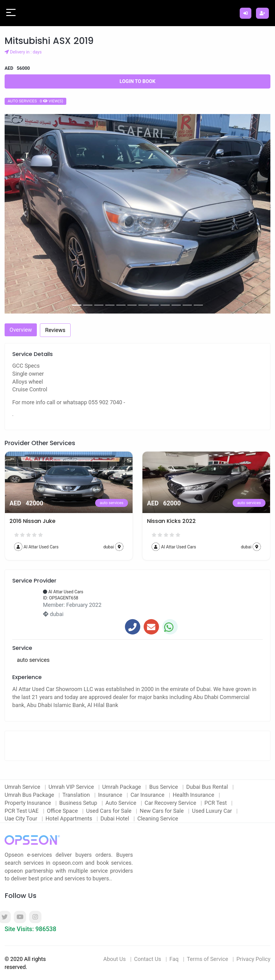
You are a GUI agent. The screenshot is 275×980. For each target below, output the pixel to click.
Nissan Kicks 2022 (171, 521)
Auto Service (121, 803)
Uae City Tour (22, 818)
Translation (77, 795)
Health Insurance (194, 795)
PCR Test (216, 803)
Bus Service (164, 787)
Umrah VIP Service (72, 787)
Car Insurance (148, 795)
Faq (174, 959)
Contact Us (148, 959)
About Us (114, 959)
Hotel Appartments (69, 818)
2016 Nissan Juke (33, 521)
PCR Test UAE (22, 811)
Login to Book (138, 81)
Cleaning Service (158, 818)
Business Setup (79, 803)
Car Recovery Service (171, 803)
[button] (25, 214)
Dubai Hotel (115, 818)
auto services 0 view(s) (35, 101)
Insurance (111, 795)
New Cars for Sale (162, 811)
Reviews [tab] (55, 330)
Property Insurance (29, 803)
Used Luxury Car (213, 811)
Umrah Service (23, 787)
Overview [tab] (21, 330)
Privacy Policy (253, 959)
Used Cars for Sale (109, 811)
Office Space (63, 811)
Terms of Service (208, 959)
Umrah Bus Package (30, 795)
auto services (112, 503)
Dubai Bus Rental (208, 787)
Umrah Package (122, 787)
